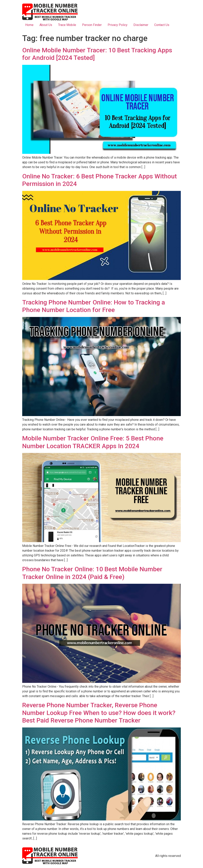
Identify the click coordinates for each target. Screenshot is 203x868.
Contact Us (162, 25)
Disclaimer (141, 25)
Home (29, 25)
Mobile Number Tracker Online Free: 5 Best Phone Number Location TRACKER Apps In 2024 (93, 442)
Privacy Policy (118, 25)
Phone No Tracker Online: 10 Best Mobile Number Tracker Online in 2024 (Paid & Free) (92, 573)
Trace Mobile (67, 25)
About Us (46, 25)
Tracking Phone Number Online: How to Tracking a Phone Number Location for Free (94, 306)
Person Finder (92, 25)
